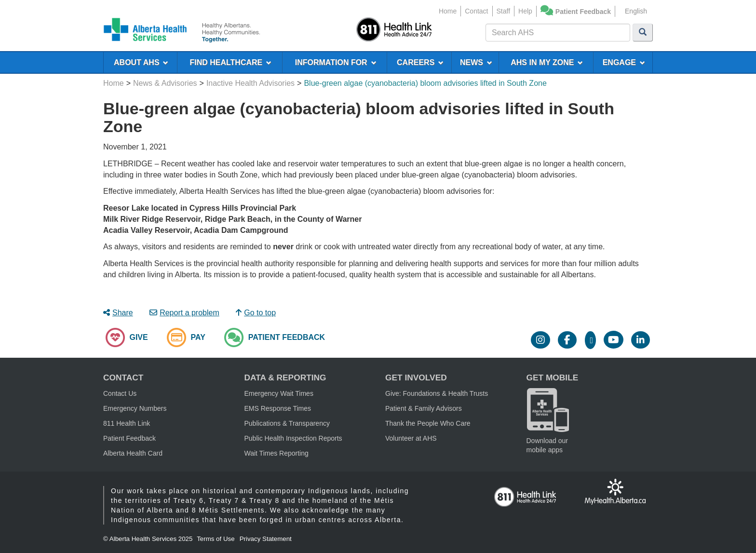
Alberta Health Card (133, 453)
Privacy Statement (266, 539)
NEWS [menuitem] (476, 62)
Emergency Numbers (135, 408)
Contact (476, 11)
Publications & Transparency (287, 423)
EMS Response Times (278, 408)
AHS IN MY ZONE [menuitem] (547, 62)
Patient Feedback (583, 12)
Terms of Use (216, 539)
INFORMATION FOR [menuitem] (336, 62)
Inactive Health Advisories (250, 83)
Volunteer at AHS (411, 438)
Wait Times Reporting (277, 453)
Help (525, 11)
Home (448, 11)
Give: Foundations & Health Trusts (437, 393)
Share (118, 313)
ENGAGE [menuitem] (624, 62)
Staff (504, 11)
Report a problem (184, 313)
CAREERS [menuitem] (420, 62)
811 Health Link (127, 423)
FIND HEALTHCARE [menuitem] (230, 62)
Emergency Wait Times (279, 393)
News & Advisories (165, 83)
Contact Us (120, 393)
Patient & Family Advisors (424, 408)
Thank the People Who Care (428, 423)
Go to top (256, 313)
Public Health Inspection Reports (293, 438)
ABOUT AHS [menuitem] (141, 62)
